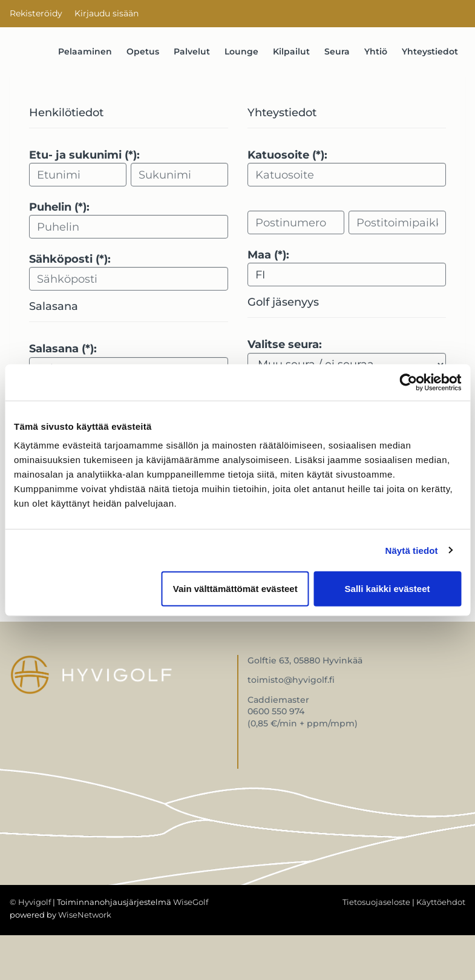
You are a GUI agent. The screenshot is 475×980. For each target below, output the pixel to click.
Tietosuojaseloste (376, 902)
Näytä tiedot (412, 550)
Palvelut (192, 51)
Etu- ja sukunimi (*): (84, 155)
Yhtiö (376, 51)
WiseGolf (191, 902)
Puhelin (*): (59, 207)
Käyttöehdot (441, 902)
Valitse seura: (285, 344)
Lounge (241, 51)
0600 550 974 (276, 711)
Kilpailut (291, 51)
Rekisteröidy (36, 13)
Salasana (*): (63, 349)
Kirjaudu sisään (106, 13)
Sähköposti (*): (70, 259)
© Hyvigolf (30, 902)
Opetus (143, 51)
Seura (337, 51)
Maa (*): (268, 255)
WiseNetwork (85, 915)
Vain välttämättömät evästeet (235, 589)
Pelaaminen (85, 51)
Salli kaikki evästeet (388, 589)
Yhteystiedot (430, 51)
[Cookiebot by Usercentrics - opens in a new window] (408, 382)
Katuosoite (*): (287, 155)
